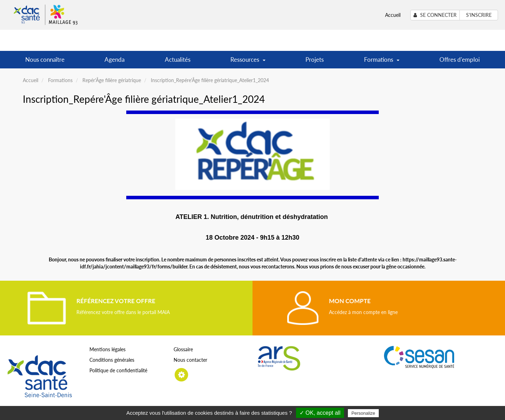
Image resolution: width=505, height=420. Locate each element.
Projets (315, 59)
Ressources (248, 62)
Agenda (115, 59)
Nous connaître (45, 59)
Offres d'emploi (460, 59)
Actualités (178, 59)
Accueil (393, 15)
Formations (382, 62)
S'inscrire (479, 15)
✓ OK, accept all (320, 413)
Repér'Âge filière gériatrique (112, 80)
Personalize (363, 413)
